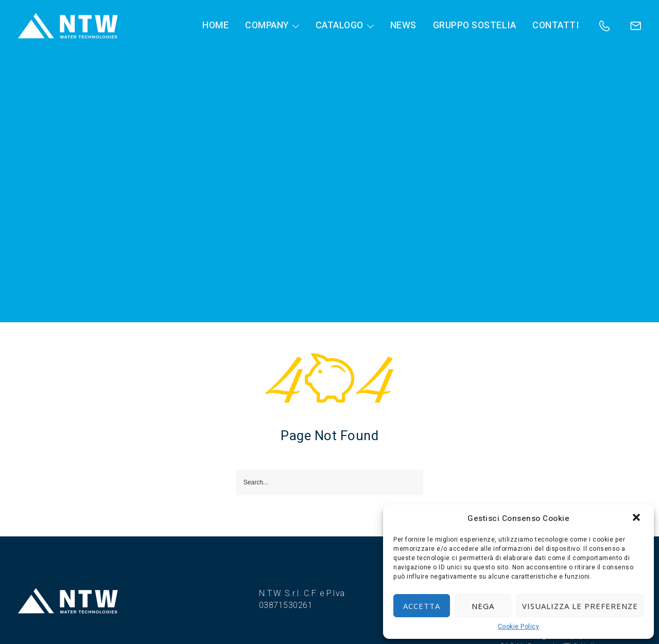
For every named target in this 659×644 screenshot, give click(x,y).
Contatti (556, 26)
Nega (483, 606)
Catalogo (340, 26)
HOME (215, 26)
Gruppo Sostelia (475, 26)
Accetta (422, 606)
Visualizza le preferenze (580, 606)
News (403, 26)
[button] (637, 518)
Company (267, 26)
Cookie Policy (519, 627)
